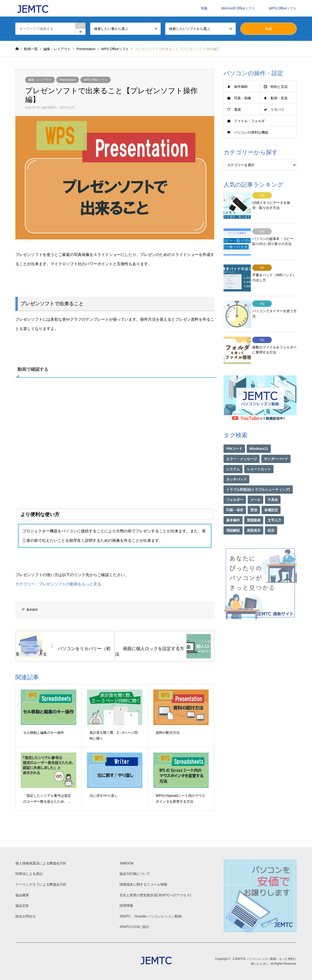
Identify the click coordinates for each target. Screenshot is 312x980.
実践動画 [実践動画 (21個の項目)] (254, 506)
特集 (204, 8)
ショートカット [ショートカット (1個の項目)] (259, 455)
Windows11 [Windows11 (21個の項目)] (259, 435)
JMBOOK (127, 863)
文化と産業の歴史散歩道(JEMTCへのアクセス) (155, 895)
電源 (237, 109)
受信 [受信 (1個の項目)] (254, 496)
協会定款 (22, 906)
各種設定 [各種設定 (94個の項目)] (271, 496)
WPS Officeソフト (283, 8)
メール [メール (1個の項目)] (255, 486)
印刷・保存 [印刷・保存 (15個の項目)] (235, 496)
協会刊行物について (135, 874)
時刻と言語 (279, 87)
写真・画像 (243, 98)
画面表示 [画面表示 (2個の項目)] (254, 517)
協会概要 (22, 895)
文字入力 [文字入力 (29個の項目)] (274, 506)
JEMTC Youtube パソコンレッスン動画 (151, 916)
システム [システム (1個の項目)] (233, 455)
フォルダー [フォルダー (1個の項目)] (235, 486)
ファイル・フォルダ (249, 121)
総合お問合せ (26, 916)
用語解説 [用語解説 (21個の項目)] (233, 517)
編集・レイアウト (40, 80)
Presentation (68, 80)
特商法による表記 (29, 874)
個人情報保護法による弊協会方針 (41, 863)
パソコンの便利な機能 (251, 132)
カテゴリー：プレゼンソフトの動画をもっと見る (58, 584)
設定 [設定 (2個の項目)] (271, 517)
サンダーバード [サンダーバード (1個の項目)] (276, 445)
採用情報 (126, 906)
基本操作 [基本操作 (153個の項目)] (233, 506)
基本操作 (32, 610)
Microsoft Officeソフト (238, 8)
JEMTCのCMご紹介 (135, 927)
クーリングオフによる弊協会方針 (41, 884)
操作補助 (241, 87)
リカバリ (277, 109)
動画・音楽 (279, 98)
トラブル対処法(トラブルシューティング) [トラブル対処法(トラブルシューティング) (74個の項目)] (258, 476)
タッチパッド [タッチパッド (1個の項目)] (236, 465)
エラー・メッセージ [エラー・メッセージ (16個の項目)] (242, 445)
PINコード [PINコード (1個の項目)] (234, 435)
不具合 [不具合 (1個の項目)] (273, 486)
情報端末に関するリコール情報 (143, 884)
